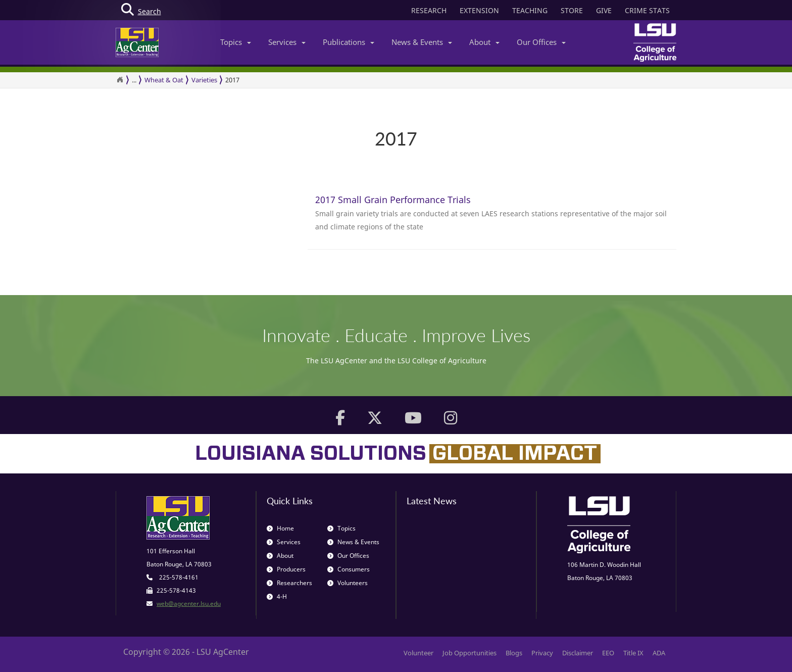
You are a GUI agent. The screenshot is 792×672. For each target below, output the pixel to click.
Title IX (633, 653)
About (484, 42)
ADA (659, 653)
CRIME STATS (647, 10)
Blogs (514, 653)
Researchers (289, 583)
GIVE (604, 10)
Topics (236, 42)
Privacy (542, 653)
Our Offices (541, 42)
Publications (349, 42)
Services (287, 42)
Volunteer (418, 653)
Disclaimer (578, 653)
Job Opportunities (469, 653)
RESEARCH (429, 10)
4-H (277, 596)
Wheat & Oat (164, 80)
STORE (572, 10)
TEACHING (530, 10)
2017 (232, 80)
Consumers (349, 569)
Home (280, 528)
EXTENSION (479, 10)
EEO (608, 653)
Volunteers (348, 583)
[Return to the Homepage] (120, 80)
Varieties (204, 80)
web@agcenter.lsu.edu (189, 604)
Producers (286, 569)
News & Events (422, 42)
